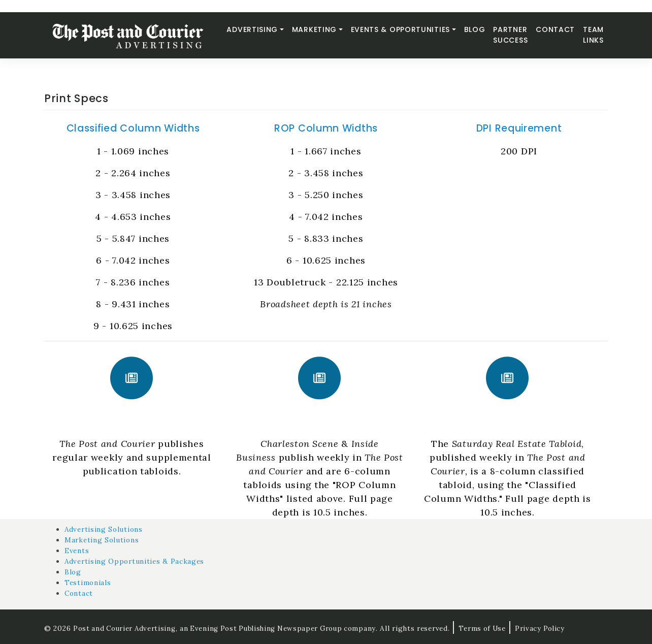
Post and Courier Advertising (126, 628)
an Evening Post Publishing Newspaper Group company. (285, 628)
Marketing (314, 29)
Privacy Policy (550, 628)
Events (77, 551)
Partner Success (510, 35)
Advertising (252, 29)
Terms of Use (492, 628)
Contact (555, 29)
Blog (475, 29)
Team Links (593, 35)
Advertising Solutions (105, 529)
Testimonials (88, 583)
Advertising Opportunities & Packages (136, 561)
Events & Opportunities (400, 29)
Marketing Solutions (103, 540)
